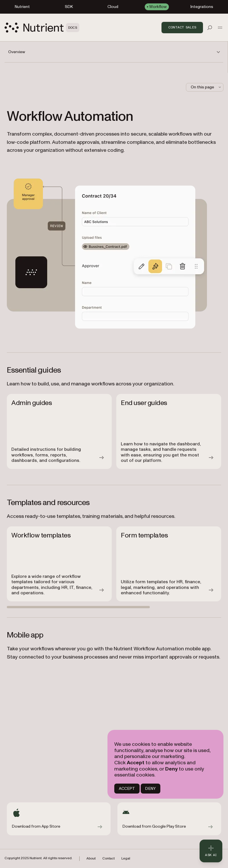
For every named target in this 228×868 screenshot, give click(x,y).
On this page (206, 87)
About (91, 858)
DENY (151, 789)
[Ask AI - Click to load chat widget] (211, 851)
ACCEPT (127, 789)
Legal (126, 858)
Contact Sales (182, 27)
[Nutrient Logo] (42, 28)
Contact (108, 858)
